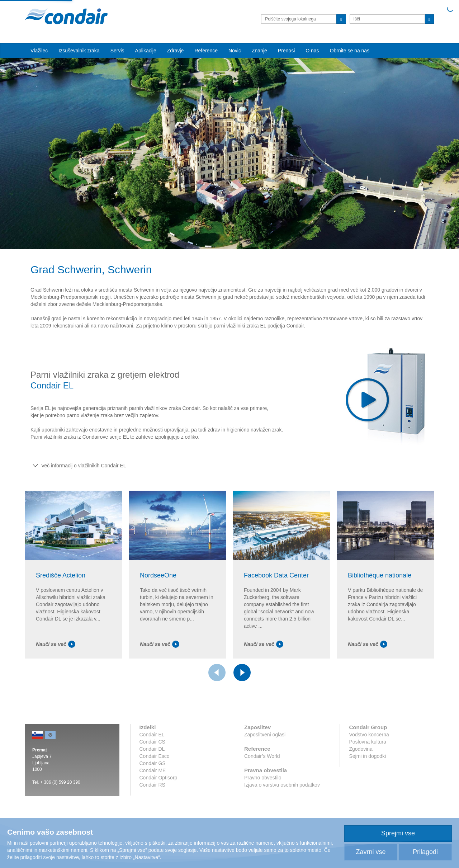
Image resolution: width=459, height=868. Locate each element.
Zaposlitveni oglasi (265, 735)
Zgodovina (361, 749)
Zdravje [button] (176, 51)
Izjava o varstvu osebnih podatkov (282, 785)
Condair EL (152, 735)
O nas (312, 51)
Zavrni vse (371, 852)
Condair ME (153, 770)
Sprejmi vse (398, 833)
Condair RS (152, 785)
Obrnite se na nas (350, 51)
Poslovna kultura (368, 742)
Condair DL (152, 749)
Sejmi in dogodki (367, 756)
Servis (117, 51)
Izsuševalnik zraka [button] (79, 51)
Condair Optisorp (158, 778)
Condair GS (153, 763)
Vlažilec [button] (39, 51)
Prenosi (286, 51)
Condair (66, 16)
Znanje (259, 51)
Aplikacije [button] (146, 51)
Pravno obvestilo (263, 778)
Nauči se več (56, 644)
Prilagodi (425, 852)
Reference (206, 51)
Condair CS (152, 742)
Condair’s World (262, 756)
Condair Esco (155, 756)
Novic (235, 51)
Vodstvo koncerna (369, 735)
